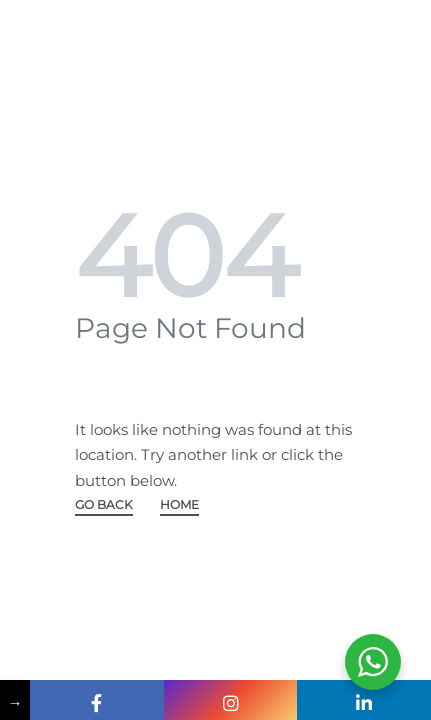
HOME (179, 505)
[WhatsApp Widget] (373, 662)
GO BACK (104, 505)
